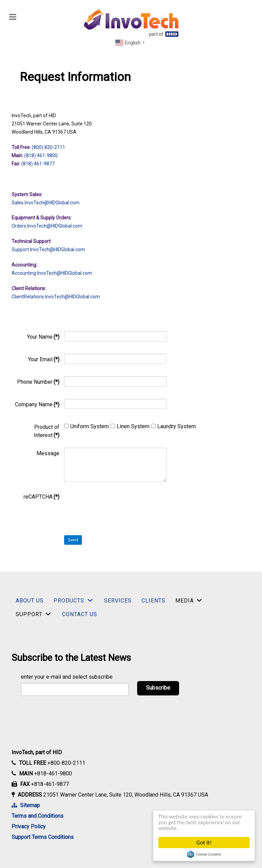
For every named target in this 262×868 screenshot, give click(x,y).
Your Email (44, 359)
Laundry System (173, 426)
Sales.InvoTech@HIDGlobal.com (46, 203)
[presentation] (116, 504)
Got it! (204, 843)
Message (48, 453)
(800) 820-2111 (48, 147)
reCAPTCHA (41, 497)
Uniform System (86, 426)
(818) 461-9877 (38, 164)
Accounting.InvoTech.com (52, 273)
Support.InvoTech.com (48, 249)
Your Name (43, 337)
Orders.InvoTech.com (47, 226)
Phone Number (38, 382)
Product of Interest (47, 431)
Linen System (130, 426)
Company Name (37, 404)
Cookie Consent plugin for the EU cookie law (204, 854)
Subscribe (158, 688)
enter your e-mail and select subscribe (67, 677)
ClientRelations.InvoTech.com (56, 297)
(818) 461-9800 (41, 155)
